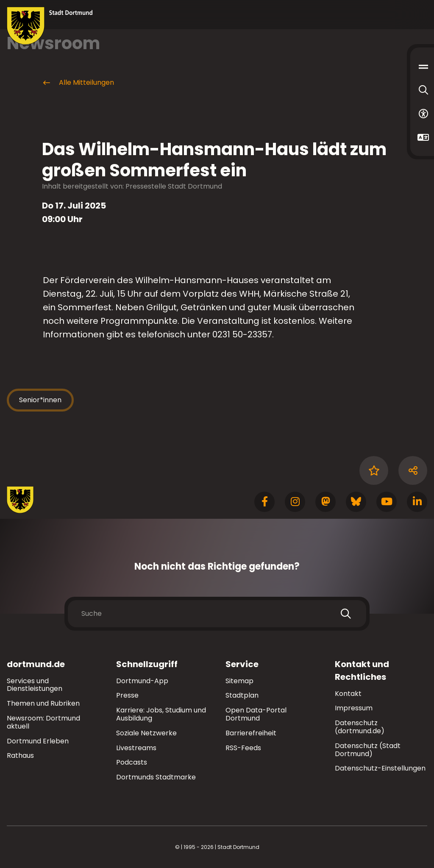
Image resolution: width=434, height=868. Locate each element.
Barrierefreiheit (251, 733)
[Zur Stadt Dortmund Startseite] (50, 26)
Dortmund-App (142, 681)
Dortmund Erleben (38, 741)
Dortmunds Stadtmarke (156, 777)
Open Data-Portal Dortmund (256, 714)
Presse (127, 695)
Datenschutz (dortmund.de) (360, 727)
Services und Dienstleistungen (35, 685)
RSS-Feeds (243, 748)
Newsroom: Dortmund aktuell (43, 722)
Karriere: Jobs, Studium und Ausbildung (161, 714)
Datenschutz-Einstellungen (380, 769)
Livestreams (136, 748)
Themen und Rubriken (43, 703)
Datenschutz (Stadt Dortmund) (368, 750)
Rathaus (20, 755)
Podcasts (132, 762)
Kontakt (348, 694)
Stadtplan (242, 695)
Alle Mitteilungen (78, 83)
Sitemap (239, 681)
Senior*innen (40, 400)
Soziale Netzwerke (146, 733)
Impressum (354, 708)
